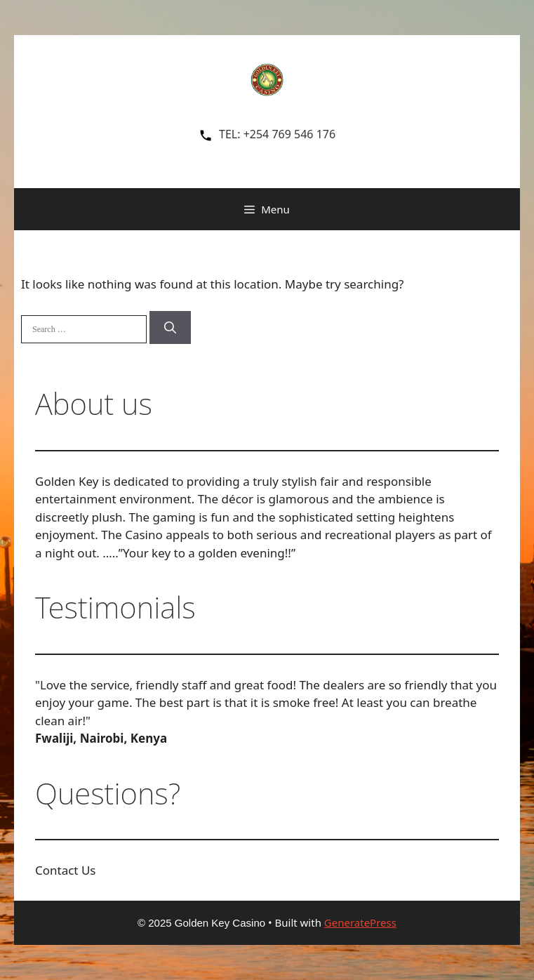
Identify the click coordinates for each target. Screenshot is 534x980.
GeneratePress (360, 922)
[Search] (170, 328)
